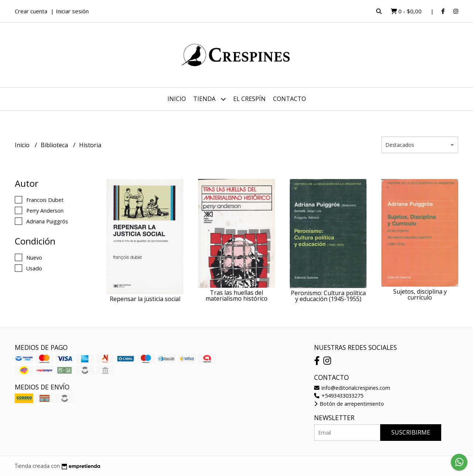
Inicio (177, 99)
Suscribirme (411, 432)
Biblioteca (55, 145)
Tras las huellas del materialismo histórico (236, 296)
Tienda (210, 99)
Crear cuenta (31, 11)
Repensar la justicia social (145, 299)
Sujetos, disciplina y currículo (420, 294)
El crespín (249, 99)
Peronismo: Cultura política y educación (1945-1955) (328, 296)
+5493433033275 (339, 396)
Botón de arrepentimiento (349, 404)
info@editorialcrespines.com (352, 388)
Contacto (290, 99)
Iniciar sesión (72, 11)
